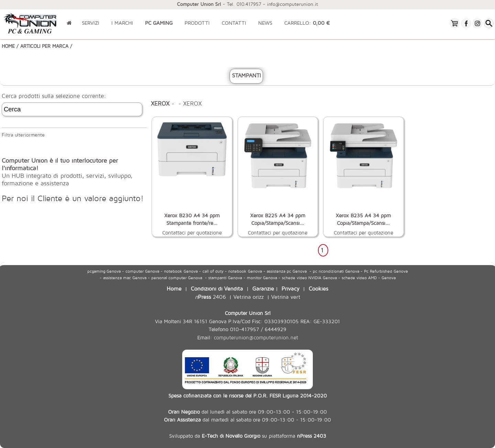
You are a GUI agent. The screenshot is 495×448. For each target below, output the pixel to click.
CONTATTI (234, 23)
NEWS (265, 23)
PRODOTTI (197, 23)
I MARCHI (122, 23)
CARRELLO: (307, 23)
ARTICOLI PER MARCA (44, 46)
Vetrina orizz (249, 297)
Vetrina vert (286, 297)
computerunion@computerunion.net (256, 337)
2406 (210, 297)
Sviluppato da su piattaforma (248, 436)
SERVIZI (91, 23)
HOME (8, 46)
